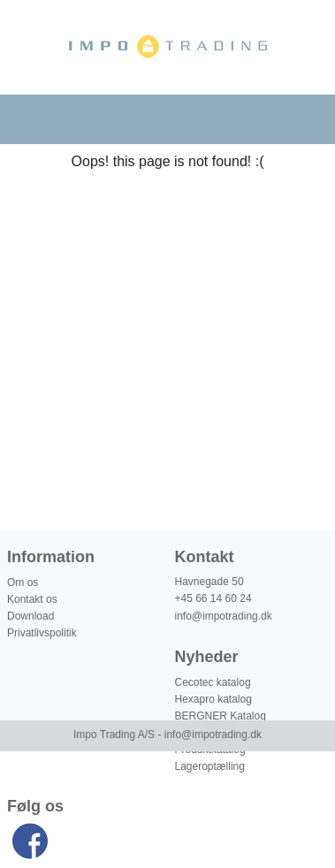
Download (30, 616)
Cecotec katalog (213, 682)
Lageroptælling (210, 766)
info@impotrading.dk (224, 616)
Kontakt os (32, 599)
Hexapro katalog (213, 699)
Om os (23, 582)
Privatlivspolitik (42, 633)
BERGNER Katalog (221, 716)
